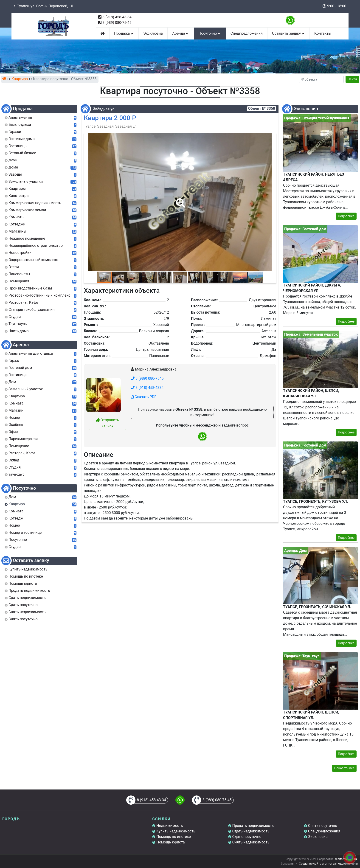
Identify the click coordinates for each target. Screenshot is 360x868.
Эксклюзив (153, 33)
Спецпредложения (247, 33)
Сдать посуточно (247, 837)
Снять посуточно (323, 826)
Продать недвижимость (253, 826)
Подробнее (346, 216)
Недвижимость (170, 826)
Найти (352, 79)
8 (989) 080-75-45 (117, 23)
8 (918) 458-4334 (147, 388)
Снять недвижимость (251, 842)
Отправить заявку (107, 423)
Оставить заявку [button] (288, 33)
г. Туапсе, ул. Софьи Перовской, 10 (43, 6)
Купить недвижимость (176, 831)
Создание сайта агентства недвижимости (328, 864)
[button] (180, 200)
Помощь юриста (170, 842)
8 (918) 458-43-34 (117, 17)
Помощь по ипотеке (174, 837)
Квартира (20, 79)
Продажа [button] (124, 33)
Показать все (344, 768)
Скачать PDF (144, 397)
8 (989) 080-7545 (147, 378)
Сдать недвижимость (251, 831)
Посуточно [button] (210, 33)
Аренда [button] (181, 33)
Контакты (323, 33)
